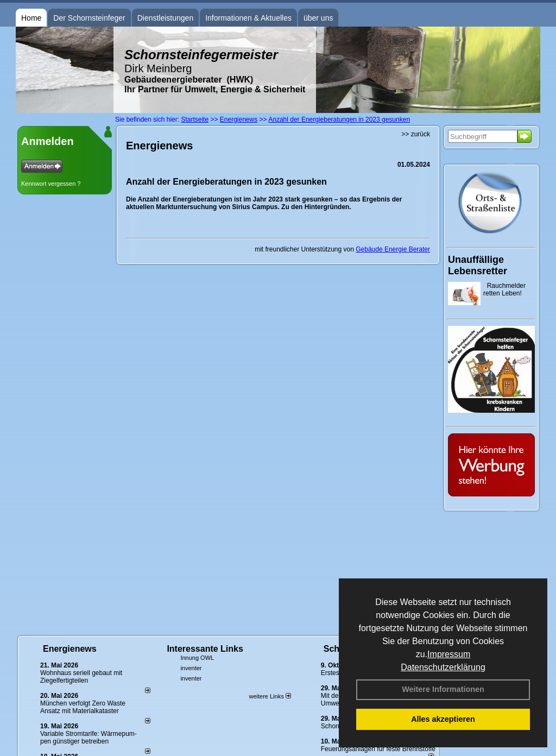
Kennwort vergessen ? (51, 184)
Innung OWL (197, 658)
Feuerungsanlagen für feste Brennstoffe (378, 749)
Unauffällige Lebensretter (478, 265)
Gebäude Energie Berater (393, 249)
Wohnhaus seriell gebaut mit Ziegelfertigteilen (81, 677)
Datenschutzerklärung (443, 667)
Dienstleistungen (166, 18)
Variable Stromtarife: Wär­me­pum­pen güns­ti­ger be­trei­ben (89, 738)
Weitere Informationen (443, 689)
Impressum (449, 654)
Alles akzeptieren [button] (443, 719)
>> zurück (416, 134)
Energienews (70, 649)
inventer (191, 668)
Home (31, 18)
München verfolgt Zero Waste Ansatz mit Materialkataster (83, 707)
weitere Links (270, 696)
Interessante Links (205, 649)
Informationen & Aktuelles (248, 18)
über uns (318, 18)
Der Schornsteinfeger (89, 18)
